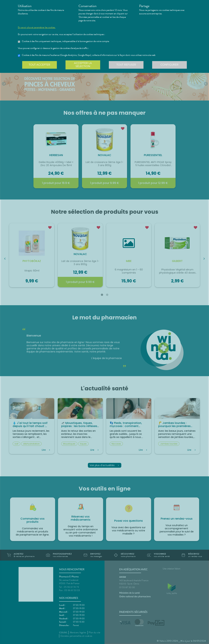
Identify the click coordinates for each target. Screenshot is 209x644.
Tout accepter (40, 65)
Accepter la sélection (83, 65)
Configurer (169, 65)
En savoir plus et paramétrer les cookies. (37, 28)
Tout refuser (126, 65)
